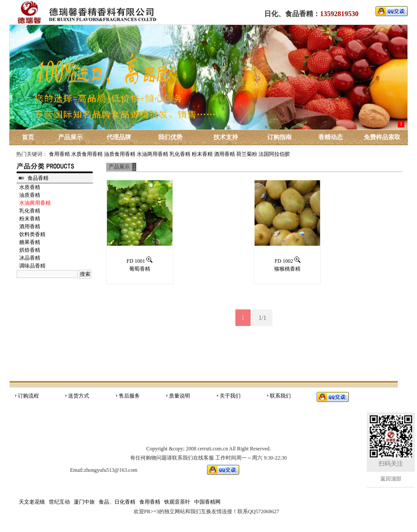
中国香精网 (207, 502)
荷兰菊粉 (247, 154)
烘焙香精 (30, 250)
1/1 (262, 318)
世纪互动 (59, 502)
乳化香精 (180, 154)
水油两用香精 (152, 154)
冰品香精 (30, 258)
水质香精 (30, 187)
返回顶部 (391, 479)
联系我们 (280, 396)
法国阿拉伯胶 (274, 154)
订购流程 (28, 396)
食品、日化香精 (117, 502)
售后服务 (129, 396)
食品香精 (38, 178)
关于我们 (230, 396)
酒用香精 (224, 154)
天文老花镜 (32, 502)
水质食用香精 (87, 154)
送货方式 (79, 396)
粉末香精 (202, 154)
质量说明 (179, 396)
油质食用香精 (120, 154)
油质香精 (30, 195)
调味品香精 (32, 266)
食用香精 (59, 154)
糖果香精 (30, 242)
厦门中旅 (84, 502)
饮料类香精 (32, 234)
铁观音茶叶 (177, 502)
